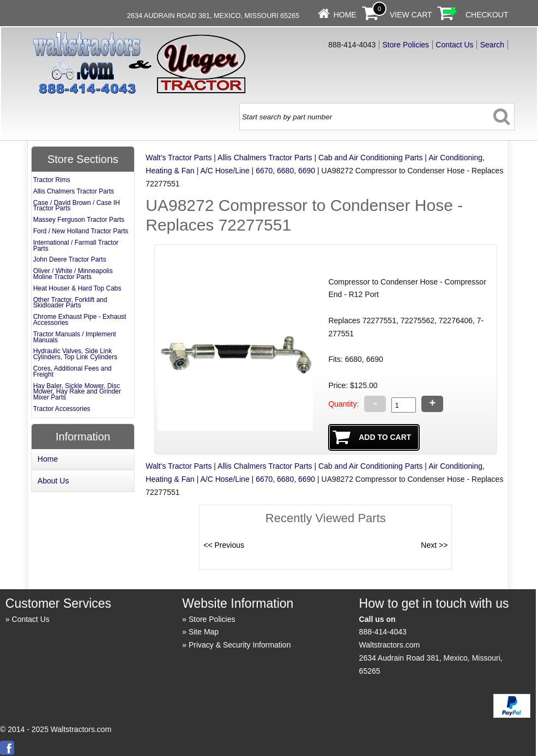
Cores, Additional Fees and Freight (72, 371)
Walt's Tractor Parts (179, 158)
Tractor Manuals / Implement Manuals (75, 337)
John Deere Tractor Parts (70, 259)
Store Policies (406, 45)
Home (345, 15)
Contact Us (454, 45)
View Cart (411, 15)
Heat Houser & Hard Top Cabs (77, 288)
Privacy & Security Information (240, 645)
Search (492, 45)
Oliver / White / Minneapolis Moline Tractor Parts (73, 274)
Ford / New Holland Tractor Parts (81, 231)
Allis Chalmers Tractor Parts (265, 158)
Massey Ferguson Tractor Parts (79, 220)
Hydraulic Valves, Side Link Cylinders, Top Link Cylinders (75, 354)
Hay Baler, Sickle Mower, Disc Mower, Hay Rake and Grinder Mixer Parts (77, 392)
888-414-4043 (383, 632)
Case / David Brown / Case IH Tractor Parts (77, 206)
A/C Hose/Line (225, 171)
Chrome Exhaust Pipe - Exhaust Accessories (80, 320)
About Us (53, 481)
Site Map (204, 632)
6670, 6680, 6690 (285, 171)
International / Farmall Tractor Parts (76, 246)
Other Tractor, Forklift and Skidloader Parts (70, 303)
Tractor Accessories (62, 409)
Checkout (487, 15)
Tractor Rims (52, 180)
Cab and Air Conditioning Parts (370, 158)
